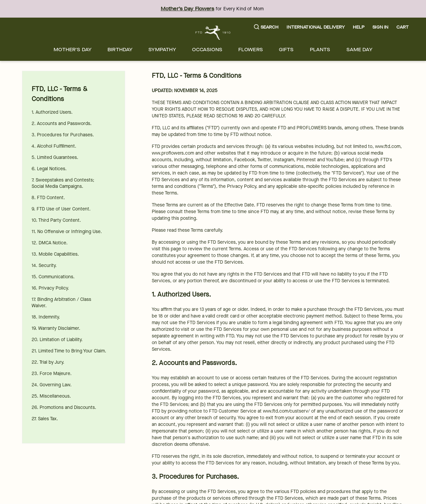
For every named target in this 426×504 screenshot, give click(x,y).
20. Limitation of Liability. (57, 340)
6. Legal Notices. (49, 169)
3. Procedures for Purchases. (63, 135)
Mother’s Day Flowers (188, 9)
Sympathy (162, 50)
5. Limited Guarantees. (55, 157)
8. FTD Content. (48, 198)
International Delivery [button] (316, 27)
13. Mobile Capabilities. (55, 254)
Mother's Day (73, 50)
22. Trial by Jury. (48, 362)
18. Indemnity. (46, 317)
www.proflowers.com (173, 153)
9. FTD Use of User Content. (61, 209)
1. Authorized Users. (52, 112)
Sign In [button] (380, 27)
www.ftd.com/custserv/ (286, 411)
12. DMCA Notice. (50, 243)
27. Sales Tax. (45, 419)
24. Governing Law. (52, 385)
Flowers (251, 50)
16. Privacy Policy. (50, 288)
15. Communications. (53, 277)
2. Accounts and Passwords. (62, 124)
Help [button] (359, 27)
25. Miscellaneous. (51, 396)
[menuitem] (73, 50)
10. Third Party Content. (56, 220)
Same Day (359, 50)
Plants (320, 50)
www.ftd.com (388, 146)
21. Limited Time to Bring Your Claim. (69, 351)
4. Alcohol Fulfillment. (54, 146)
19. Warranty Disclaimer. (56, 328)
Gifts (286, 50)
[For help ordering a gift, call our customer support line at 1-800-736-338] (213, 33)
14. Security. (44, 265)
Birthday (120, 50)
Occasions (207, 50)
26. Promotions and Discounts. (64, 407)
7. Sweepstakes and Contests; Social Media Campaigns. (63, 183)
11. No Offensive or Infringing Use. (67, 232)
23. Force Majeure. (52, 374)
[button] (266, 27)
